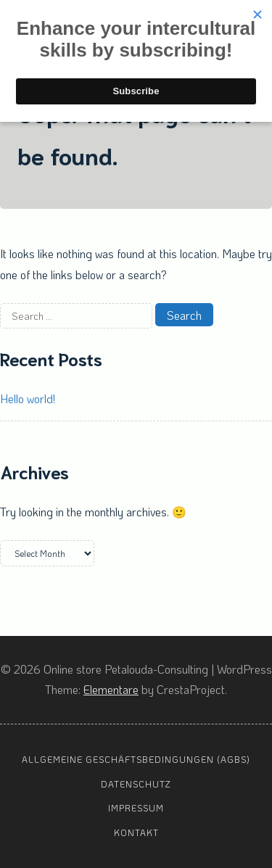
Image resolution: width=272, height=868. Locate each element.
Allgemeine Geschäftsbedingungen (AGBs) (136, 759)
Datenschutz (136, 784)
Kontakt (136, 832)
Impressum (136, 808)
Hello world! (28, 398)
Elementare (111, 689)
